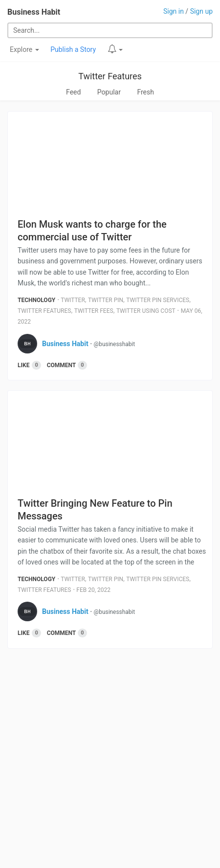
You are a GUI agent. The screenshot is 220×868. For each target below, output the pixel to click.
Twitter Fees (94, 311)
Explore (24, 49)
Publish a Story (73, 49)
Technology (36, 300)
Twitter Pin (106, 300)
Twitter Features (110, 76)
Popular (109, 92)
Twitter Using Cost (146, 311)
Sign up (201, 11)
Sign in (174, 11)
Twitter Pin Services (158, 300)
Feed (73, 92)
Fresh (145, 92)
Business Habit (34, 12)
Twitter (73, 300)
